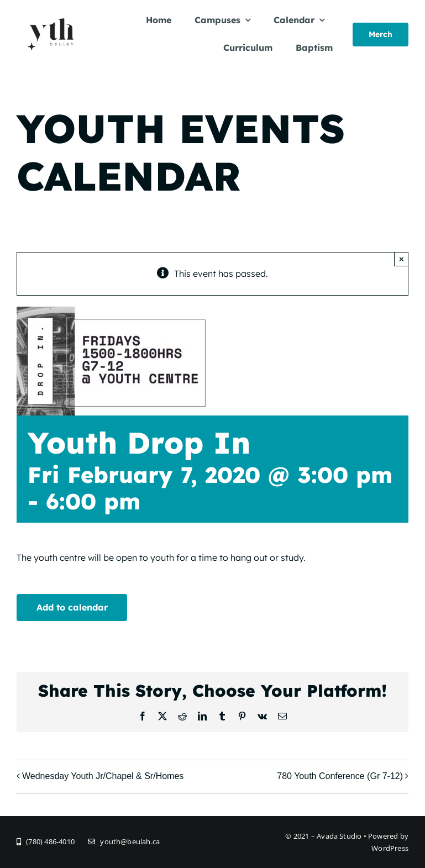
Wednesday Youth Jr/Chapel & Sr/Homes (103, 776)
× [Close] (402, 259)
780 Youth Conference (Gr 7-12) (340, 776)
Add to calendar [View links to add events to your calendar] (72, 607)
